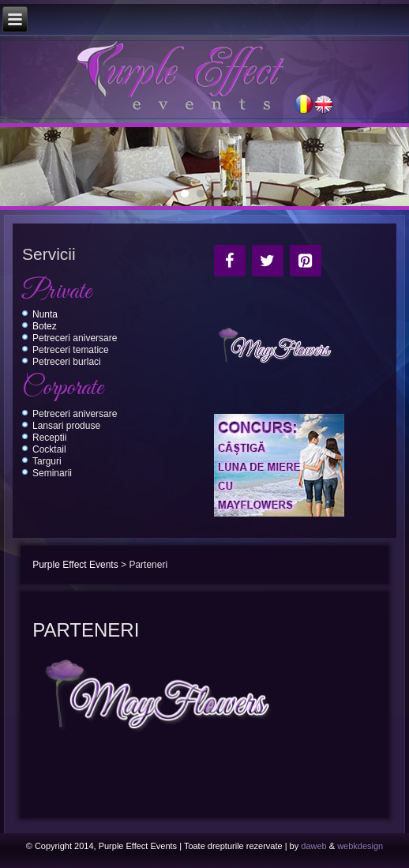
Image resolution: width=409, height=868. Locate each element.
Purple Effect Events (75, 565)
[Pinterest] (306, 261)
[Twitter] (268, 261)
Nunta (45, 314)
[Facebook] (230, 261)
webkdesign (360, 846)
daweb (313, 846)
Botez (45, 326)
